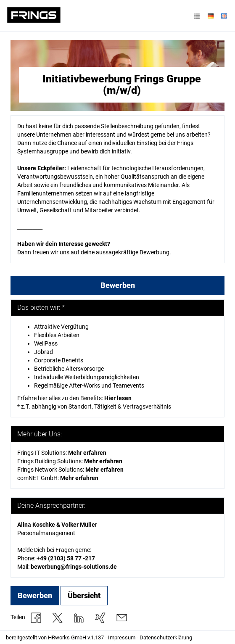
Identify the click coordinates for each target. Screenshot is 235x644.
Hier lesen (118, 398)
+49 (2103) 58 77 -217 (66, 558)
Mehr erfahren (104, 470)
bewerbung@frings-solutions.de (74, 567)
